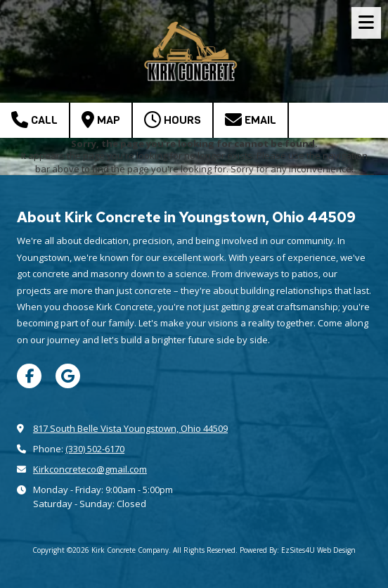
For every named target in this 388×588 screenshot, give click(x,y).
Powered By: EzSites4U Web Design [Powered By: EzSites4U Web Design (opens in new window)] (298, 550)
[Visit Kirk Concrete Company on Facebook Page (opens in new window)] (29, 376)
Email (251, 120)
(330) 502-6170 (95, 449)
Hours (173, 120)
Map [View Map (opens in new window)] (101, 120)
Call (34, 120)
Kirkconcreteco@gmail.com (90, 469)
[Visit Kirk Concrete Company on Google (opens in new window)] (68, 376)
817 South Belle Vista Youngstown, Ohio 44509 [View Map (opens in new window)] (130, 428)
